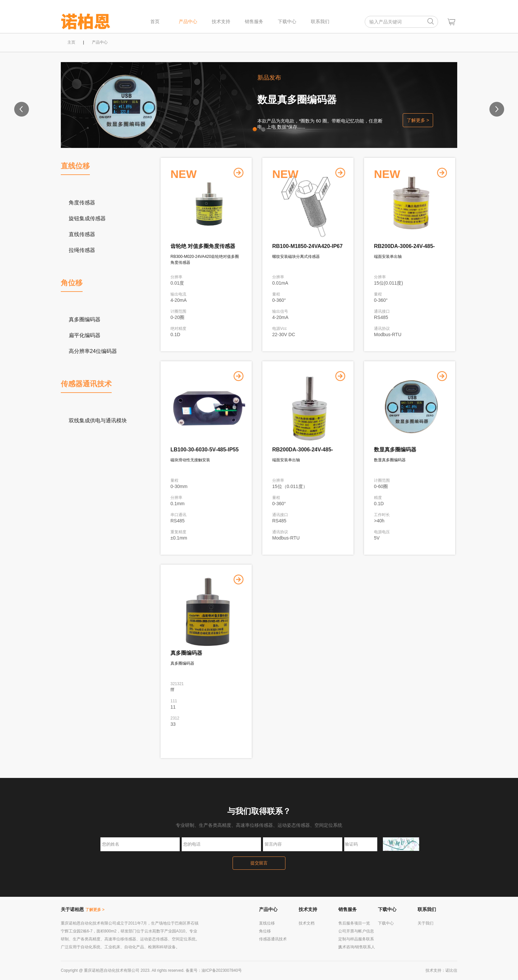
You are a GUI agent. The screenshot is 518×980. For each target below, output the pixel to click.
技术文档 (307, 923)
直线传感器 (82, 234)
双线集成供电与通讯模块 (98, 420)
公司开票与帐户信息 (356, 931)
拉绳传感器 (82, 250)
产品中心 (188, 21)
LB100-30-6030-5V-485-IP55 (204, 450)
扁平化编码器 (85, 335)
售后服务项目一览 (354, 923)
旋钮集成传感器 (87, 218)
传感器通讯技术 (86, 384)
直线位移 (75, 166)
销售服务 (254, 21)
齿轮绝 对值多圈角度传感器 (203, 246)
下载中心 (287, 21)
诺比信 (451, 970)
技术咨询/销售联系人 (357, 947)
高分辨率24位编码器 (93, 351)
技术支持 (221, 21)
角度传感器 (82, 203)
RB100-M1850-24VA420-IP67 (307, 246)
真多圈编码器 (85, 319)
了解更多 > (418, 120)
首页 (155, 21)
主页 (71, 42)
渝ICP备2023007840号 (222, 970)
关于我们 (425, 923)
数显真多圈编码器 (297, 100)
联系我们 (320, 21)
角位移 (72, 283)
